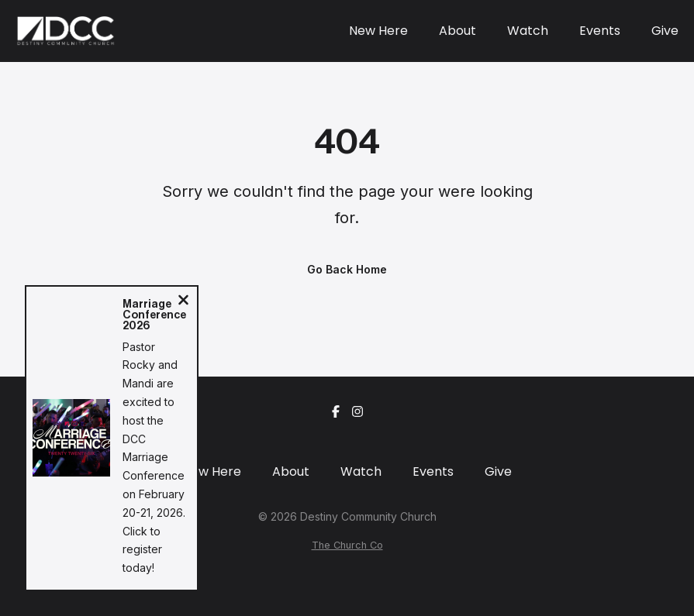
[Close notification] (183, 302)
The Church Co (347, 545)
